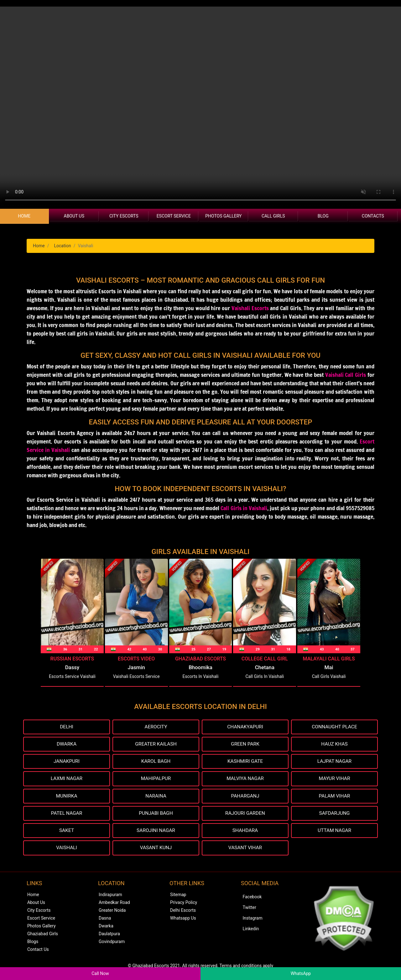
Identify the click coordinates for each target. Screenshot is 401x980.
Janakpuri (67, 762)
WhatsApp (301, 973)
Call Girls (273, 216)
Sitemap (178, 896)
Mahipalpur (156, 780)
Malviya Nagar (245, 780)
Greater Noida (112, 912)
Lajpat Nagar (334, 762)
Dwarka (67, 744)
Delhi (67, 727)
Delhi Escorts (183, 912)
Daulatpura (109, 936)
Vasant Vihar (245, 850)
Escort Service (174, 216)
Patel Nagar (67, 815)
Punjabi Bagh (156, 815)
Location (62, 246)
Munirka (66, 797)
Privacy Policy (184, 904)
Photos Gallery (223, 216)
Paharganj (245, 797)
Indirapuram (110, 896)
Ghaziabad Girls (43, 936)
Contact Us (38, 951)
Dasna (105, 920)
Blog (323, 216)
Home (24, 216)
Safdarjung (334, 815)
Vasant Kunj (156, 850)
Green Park (245, 744)
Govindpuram (112, 943)
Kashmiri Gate (245, 762)
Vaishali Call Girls (346, 375)
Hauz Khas (334, 744)
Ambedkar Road (114, 904)
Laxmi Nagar (67, 780)
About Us (74, 216)
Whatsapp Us (183, 920)
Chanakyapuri (245, 727)
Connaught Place (334, 727)
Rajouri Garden (245, 815)
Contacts (373, 216)
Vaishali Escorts (250, 308)
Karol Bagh (156, 762)
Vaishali (67, 850)
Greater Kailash (156, 744)
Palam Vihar (334, 797)
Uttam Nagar (334, 832)
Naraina (156, 797)
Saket (67, 832)
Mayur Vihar (334, 780)
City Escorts (124, 216)
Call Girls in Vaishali (244, 508)
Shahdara (245, 832)
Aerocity (156, 727)
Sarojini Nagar (156, 832)
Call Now (100, 973)
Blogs (33, 943)
